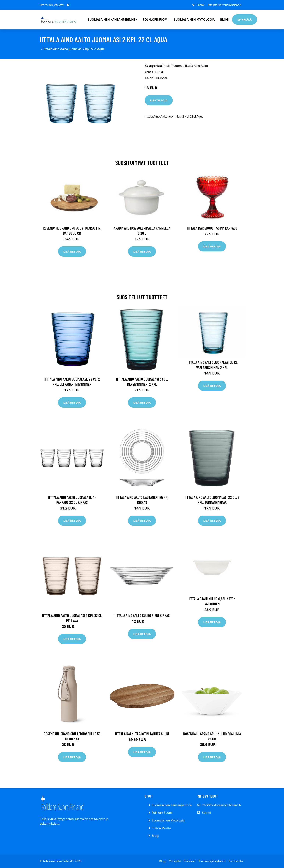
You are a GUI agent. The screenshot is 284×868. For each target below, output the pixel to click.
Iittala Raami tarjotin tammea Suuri (142, 734)
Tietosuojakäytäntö (212, 861)
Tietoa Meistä (161, 828)
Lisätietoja (159, 100)
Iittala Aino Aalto (197, 66)
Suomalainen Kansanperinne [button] (112, 19)
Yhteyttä (175, 861)
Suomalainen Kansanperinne (172, 805)
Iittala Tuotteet (173, 66)
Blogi (225, 19)
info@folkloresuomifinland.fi (225, 5)
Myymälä (245, 19)
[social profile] (68, 5)
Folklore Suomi (156, 19)
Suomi (200, 5)
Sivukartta (236, 861)
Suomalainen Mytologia (194, 19)
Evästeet (190, 861)
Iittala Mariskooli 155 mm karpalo (212, 228)
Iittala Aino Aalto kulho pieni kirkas (142, 615)
